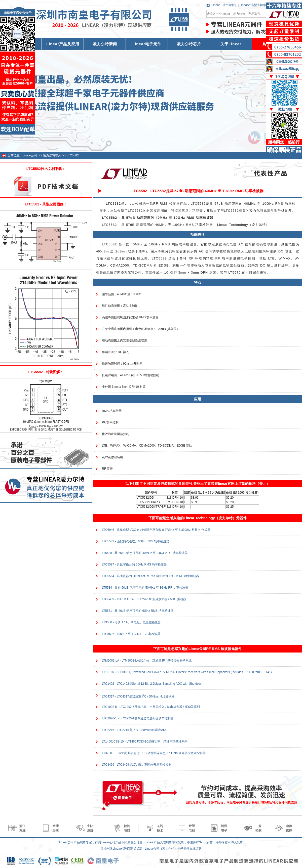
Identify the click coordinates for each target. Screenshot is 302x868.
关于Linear (231, 44)
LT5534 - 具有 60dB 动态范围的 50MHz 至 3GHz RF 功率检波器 (145, 588)
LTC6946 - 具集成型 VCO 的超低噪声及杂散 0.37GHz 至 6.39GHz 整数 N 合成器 (156, 530)
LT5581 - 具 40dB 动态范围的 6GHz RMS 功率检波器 (138, 611)
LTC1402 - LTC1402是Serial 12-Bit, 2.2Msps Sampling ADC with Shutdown (152, 684)
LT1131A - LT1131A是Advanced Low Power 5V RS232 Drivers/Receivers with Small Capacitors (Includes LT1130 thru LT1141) (187, 672)
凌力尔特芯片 (189, 44)
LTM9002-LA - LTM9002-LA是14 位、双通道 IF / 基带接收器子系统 (147, 661)
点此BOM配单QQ (288, 69)
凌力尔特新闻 (105, 44)
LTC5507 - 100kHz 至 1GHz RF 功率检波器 (131, 634)
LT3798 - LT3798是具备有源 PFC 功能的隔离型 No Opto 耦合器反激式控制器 (154, 753)
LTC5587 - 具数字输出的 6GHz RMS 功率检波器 (134, 565)
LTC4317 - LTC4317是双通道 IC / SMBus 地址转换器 (138, 697)
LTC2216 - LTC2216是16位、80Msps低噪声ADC (135, 730)
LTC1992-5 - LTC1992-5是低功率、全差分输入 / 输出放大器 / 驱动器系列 (151, 707)
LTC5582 (72, 155)
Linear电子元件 (147, 44)
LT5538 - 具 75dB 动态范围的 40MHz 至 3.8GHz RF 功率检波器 (145, 553)
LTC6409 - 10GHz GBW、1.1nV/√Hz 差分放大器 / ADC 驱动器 (144, 599)
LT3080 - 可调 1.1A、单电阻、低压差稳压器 (131, 622)
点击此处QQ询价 (287, 62)
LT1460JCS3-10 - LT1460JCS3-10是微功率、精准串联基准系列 (145, 742)
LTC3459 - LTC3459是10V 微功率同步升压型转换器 (137, 765)
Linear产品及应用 (63, 44)
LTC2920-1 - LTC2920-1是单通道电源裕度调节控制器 (138, 718)
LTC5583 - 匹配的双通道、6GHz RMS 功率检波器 (136, 541)
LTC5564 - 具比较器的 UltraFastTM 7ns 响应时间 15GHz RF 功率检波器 (150, 576)
